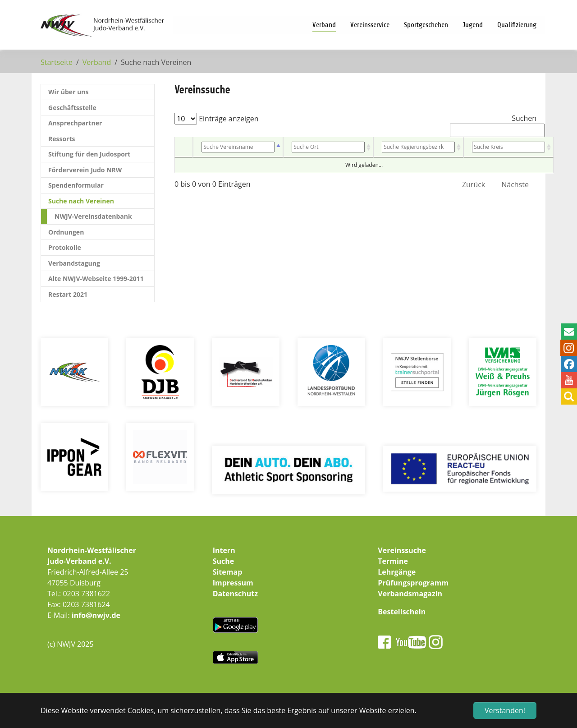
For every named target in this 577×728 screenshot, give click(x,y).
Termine (393, 561)
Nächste (515, 184)
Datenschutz (235, 594)
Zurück (474, 184)
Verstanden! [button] (505, 710)
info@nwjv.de (96, 615)
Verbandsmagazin (410, 594)
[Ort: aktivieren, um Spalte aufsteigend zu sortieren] (328, 147)
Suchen (493, 125)
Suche (224, 561)
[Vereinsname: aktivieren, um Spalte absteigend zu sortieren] (238, 147)
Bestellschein (402, 612)
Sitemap (228, 572)
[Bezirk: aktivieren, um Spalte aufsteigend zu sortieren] (418, 147)
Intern (224, 550)
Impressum (233, 583)
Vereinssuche (402, 550)
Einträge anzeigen (217, 119)
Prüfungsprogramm (413, 583)
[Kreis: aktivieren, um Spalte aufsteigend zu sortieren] (508, 147)
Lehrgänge (397, 572)
